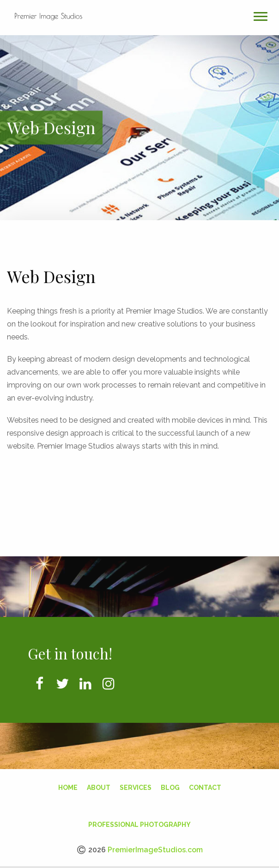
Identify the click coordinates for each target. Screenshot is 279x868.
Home (68, 784)
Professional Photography (139, 821)
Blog (170, 784)
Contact (205, 784)
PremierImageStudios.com (155, 846)
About (99, 784)
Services (136, 784)
